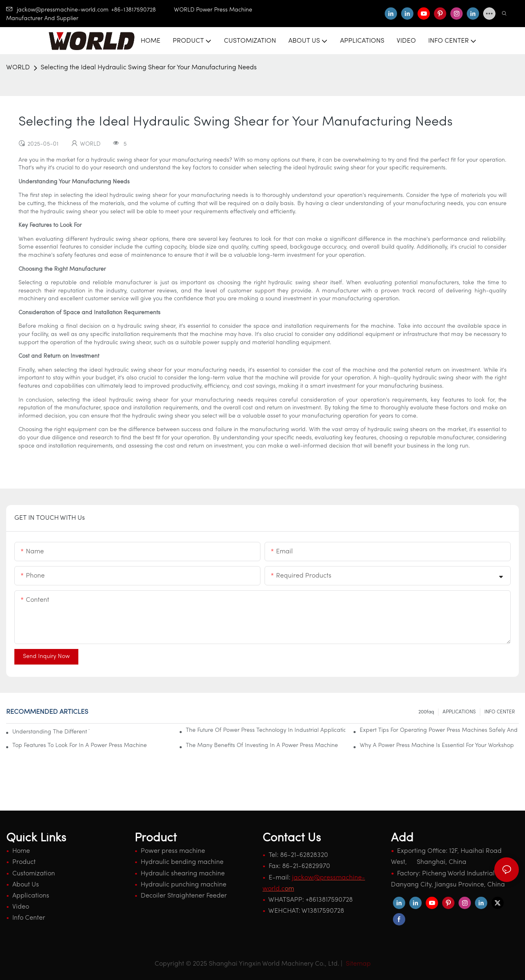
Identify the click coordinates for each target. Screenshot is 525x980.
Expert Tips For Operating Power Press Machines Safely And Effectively (439, 730)
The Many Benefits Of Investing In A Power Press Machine (262, 746)
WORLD (18, 68)
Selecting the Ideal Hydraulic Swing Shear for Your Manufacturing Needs (149, 68)
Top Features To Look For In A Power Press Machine (80, 746)
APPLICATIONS (459, 712)
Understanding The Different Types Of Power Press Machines (51, 732)
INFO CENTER (500, 712)
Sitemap (357, 964)
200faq (426, 712)
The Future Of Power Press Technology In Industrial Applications (265, 730)
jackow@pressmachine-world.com (57, 10)
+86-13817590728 (143, 10)
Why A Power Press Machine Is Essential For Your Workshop (437, 746)
